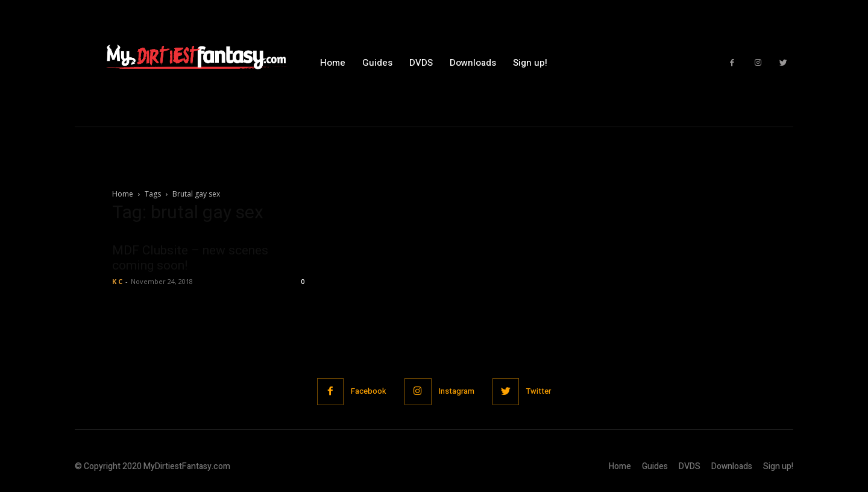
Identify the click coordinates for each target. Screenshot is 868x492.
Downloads (732, 466)
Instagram (457, 391)
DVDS (690, 466)
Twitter (539, 391)
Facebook (369, 391)
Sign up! (778, 466)
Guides (655, 466)
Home (123, 194)
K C (117, 281)
